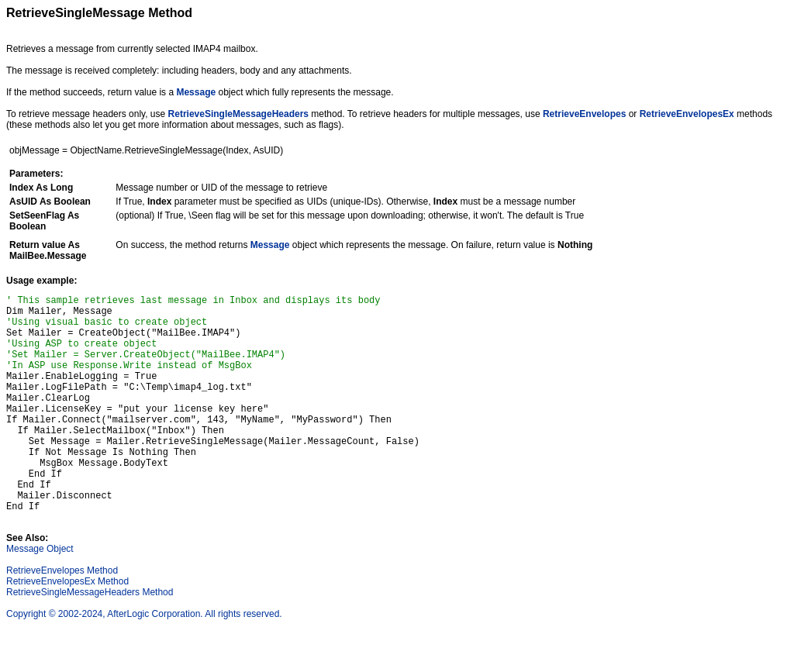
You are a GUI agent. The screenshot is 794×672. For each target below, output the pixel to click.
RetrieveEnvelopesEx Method (67, 628)
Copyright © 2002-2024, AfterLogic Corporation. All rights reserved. (144, 660)
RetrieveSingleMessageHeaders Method (90, 639)
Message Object (40, 595)
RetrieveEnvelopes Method (62, 617)
